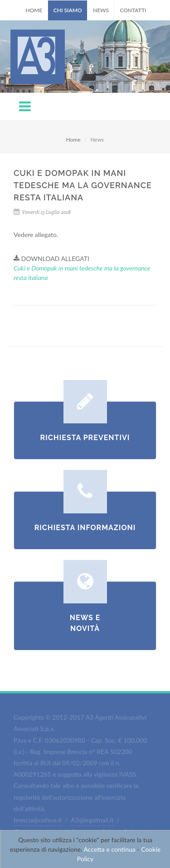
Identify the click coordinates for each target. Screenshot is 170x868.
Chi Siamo (68, 10)
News (101, 10)
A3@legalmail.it (92, 820)
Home (34, 10)
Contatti (133, 10)
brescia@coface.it (38, 820)
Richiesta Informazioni (85, 528)
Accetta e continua (110, 849)
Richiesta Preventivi (85, 438)
